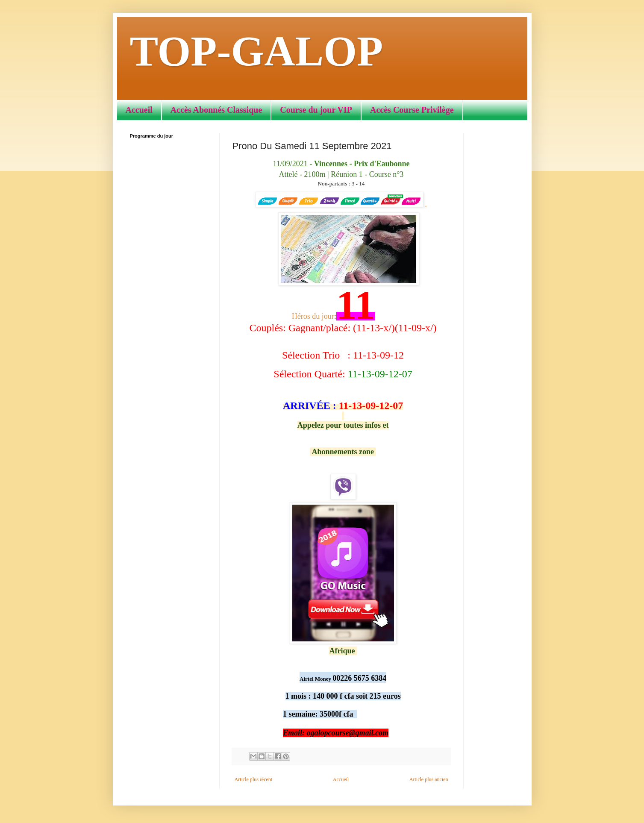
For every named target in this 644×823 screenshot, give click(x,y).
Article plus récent (254, 779)
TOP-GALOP (257, 51)
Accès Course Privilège (412, 110)
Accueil (139, 110)
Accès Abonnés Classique (216, 110)
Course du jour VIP (316, 110)
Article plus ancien (429, 779)
